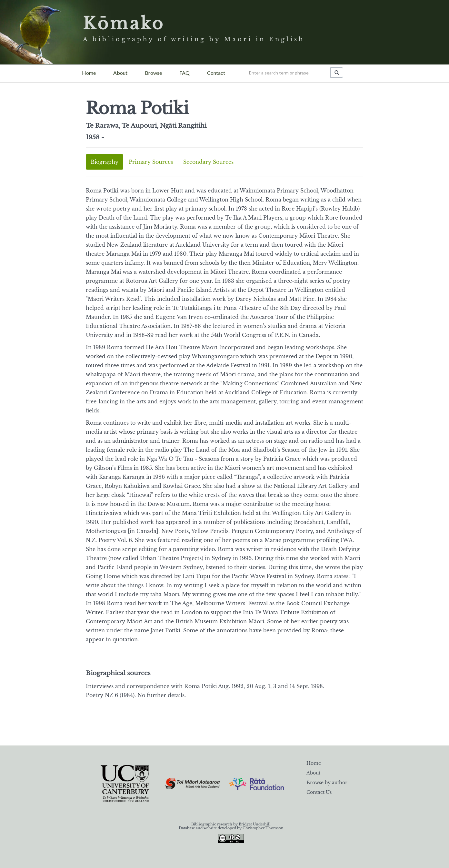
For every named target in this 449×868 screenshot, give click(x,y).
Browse (153, 73)
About (120, 73)
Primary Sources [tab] (151, 162)
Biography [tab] (105, 162)
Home (89, 73)
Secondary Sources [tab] (208, 162)
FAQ (185, 73)
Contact (216, 73)
